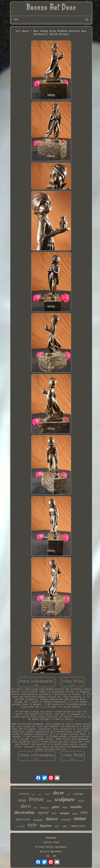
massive (23, 820)
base (49, 801)
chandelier (38, 820)
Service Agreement (51, 852)
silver (40, 794)
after (33, 795)
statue (80, 818)
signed (43, 812)
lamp (22, 800)
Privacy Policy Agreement (51, 847)
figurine (46, 826)
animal (48, 794)
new (84, 812)
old (35, 808)
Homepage (51, 838)
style (32, 825)
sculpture (65, 799)
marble (76, 807)
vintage (78, 794)
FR (54, 856)
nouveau (24, 794)
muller (81, 801)
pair (57, 826)
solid (64, 826)
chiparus (44, 808)
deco (26, 806)
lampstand (77, 826)
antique (64, 813)
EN (48, 856)
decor (59, 793)
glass (56, 807)
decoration (24, 812)
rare (65, 807)
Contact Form (51, 842)
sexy (54, 813)
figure (75, 814)
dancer (52, 819)
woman (66, 819)
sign (69, 794)
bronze (36, 799)
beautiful (21, 826)
